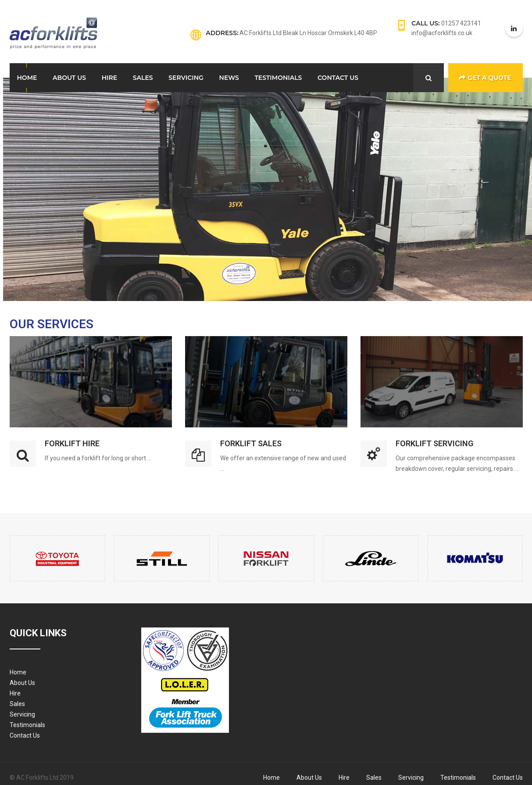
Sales (143, 78)
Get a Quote (485, 78)
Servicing (186, 78)
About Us (69, 78)
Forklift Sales (251, 443)
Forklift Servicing (434, 443)
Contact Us (338, 78)
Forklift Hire (72, 443)
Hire (109, 78)
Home (27, 78)
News (229, 78)
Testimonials (278, 78)
